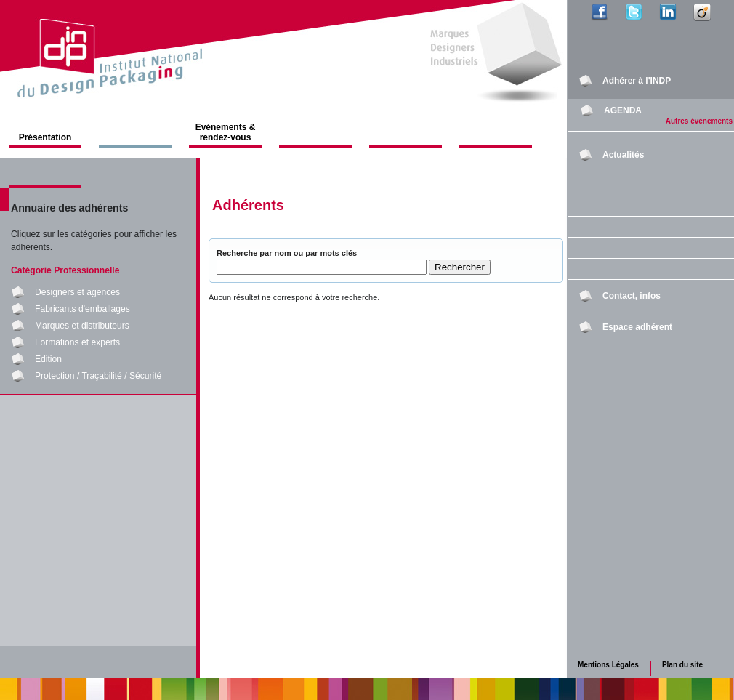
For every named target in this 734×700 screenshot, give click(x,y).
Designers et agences (77, 292)
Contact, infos (632, 296)
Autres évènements (699, 121)
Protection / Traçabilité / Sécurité (98, 376)
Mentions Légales (608, 665)
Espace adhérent (637, 327)
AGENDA (623, 110)
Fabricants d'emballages (82, 309)
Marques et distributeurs (82, 326)
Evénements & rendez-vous (226, 132)
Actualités (623, 155)
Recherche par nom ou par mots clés (287, 253)
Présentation (45, 137)
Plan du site (682, 665)
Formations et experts (77, 342)
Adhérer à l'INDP (637, 81)
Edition (48, 359)
